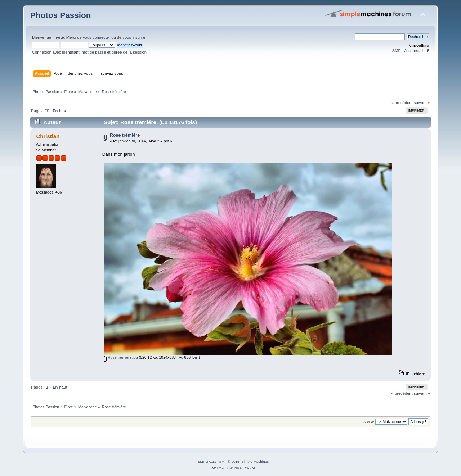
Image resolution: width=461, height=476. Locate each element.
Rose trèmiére (125, 135)
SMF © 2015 (229, 461)
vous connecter (97, 37)
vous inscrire (134, 37)
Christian (48, 136)
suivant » (422, 103)
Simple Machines (255, 461)
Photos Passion (61, 15)
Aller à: (369, 422)
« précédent (402, 103)
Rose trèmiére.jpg (121, 357)
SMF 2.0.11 (207, 461)
